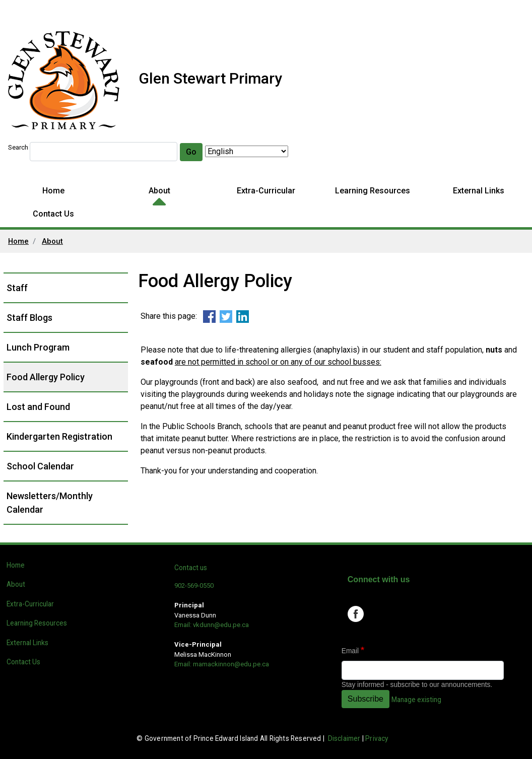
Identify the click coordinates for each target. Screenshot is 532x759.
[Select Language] (247, 151)
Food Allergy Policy (46, 377)
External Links (479, 191)
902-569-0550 (194, 585)
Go (191, 152)
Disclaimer (344, 738)
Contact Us (53, 214)
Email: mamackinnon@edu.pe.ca (222, 664)
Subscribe (365, 699)
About (159, 191)
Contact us (191, 568)
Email (350, 651)
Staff (17, 288)
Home (53, 191)
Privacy (377, 738)
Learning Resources (373, 191)
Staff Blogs (29, 318)
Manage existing (416, 700)
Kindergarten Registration (59, 436)
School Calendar (40, 466)
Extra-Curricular (266, 191)
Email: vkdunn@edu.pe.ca (212, 625)
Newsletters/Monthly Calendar (50, 503)
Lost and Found (38, 407)
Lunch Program (38, 347)
